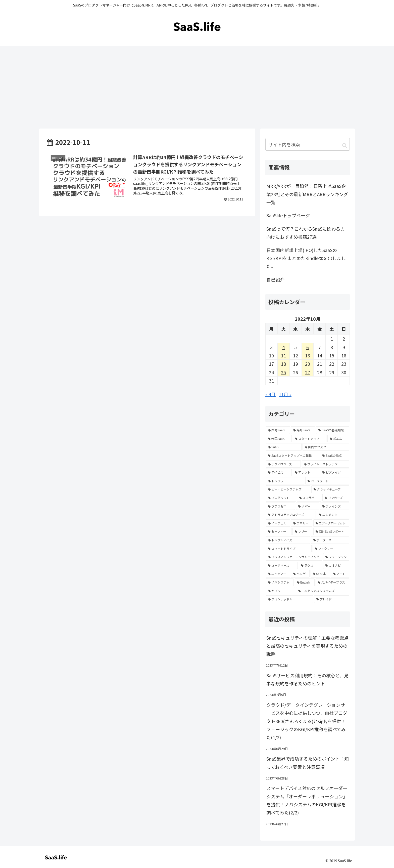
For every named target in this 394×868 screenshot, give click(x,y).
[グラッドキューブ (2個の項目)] (330, 489)
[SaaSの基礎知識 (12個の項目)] (333, 430)
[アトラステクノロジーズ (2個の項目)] (291, 515)
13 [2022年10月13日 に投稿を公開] (308, 355)
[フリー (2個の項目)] (302, 531)
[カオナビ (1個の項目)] (336, 565)
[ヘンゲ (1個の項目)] (300, 574)
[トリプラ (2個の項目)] (285, 481)
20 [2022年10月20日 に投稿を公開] (308, 364)
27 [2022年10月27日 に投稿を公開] (308, 372)
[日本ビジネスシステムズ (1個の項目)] (323, 591)
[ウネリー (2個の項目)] (302, 523)
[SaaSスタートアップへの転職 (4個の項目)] (292, 456)
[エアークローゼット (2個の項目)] (331, 523)
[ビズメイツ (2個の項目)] (335, 472)
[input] (308, 144)
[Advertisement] (197, 87)
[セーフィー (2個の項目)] (279, 531)
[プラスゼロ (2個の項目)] (280, 506)
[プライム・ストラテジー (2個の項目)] (326, 464)
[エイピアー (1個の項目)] (278, 574)
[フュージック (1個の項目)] (336, 557)
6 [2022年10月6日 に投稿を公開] (308, 347)
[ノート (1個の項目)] (340, 574)
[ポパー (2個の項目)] (308, 506)
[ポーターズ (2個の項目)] (330, 540)
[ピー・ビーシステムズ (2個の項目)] (288, 489)
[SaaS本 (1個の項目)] (320, 574)
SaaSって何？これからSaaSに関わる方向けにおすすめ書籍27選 (306, 233)
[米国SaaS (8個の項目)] (279, 439)
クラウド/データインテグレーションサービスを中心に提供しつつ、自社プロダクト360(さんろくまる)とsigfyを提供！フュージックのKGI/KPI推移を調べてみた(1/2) (307, 721)
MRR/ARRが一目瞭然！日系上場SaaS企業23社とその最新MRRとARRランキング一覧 (307, 194)
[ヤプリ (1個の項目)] (280, 591)
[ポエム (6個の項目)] (338, 439)
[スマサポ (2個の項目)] (309, 498)
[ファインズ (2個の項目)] (335, 506)
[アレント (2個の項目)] (306, 472)
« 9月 (270, 394)
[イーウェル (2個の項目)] (278, 523)
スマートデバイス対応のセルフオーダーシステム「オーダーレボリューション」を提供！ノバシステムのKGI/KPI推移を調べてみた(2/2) (307, 800)
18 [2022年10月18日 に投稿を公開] (283, 364)
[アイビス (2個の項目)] (279, 472)
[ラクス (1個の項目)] (310, 565)
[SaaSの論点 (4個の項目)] (335, 456)
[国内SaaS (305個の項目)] (278, 430)
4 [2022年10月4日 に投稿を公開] (283, 347)
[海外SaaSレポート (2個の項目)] (331, 531)
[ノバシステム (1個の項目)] (280, 582)
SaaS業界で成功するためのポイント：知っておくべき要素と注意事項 (308, 763)
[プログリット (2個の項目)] (281, 498)
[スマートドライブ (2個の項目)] (289, 549)
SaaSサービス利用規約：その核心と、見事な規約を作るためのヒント (307, 679)
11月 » (285, 394)
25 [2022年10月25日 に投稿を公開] (283, 372)
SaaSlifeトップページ (288, 215)
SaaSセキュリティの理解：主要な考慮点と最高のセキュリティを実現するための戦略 (307, 646)
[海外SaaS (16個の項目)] (303, 430)
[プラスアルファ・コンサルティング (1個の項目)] (294, 557)
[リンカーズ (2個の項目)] (336, 498)
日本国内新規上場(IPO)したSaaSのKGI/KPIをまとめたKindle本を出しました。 (306, 258)
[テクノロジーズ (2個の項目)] (283, 464)
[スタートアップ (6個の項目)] (310, 439)
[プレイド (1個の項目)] (332, 599)
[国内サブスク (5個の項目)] (326, 447)
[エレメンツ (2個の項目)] (333, 515)
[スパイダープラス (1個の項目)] (332, 582)
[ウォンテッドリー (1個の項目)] (289, 599)
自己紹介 (275, 279)
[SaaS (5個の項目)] (284, 447)
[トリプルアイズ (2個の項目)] (288, 540)
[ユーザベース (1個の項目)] (282, 565)
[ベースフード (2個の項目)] (327, 481)
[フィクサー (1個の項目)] (331, 549)
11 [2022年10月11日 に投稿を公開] (283, 355)
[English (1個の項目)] (305, 582)
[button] (345, 145)
